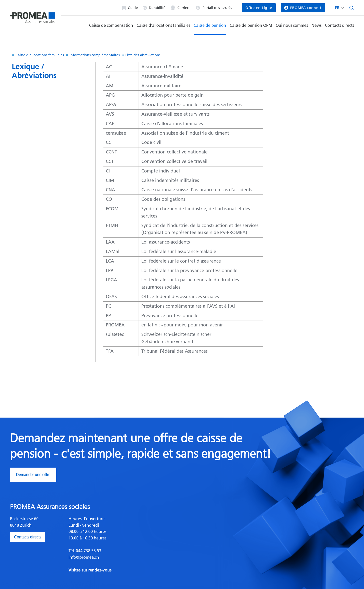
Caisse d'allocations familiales (163, 25)
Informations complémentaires (95, 55)
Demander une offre (33, 475)
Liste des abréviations (143, 55)
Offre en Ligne (259, 8)
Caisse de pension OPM (251, 25)
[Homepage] (33, 16)
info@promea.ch (84, 557)
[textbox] (123, 544)
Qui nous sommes (292, 25)
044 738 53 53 (88, 551)
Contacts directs (339, 25)
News (316, 25)
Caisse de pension (210, 25)
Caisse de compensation (111, 25)
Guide (130, 8)
